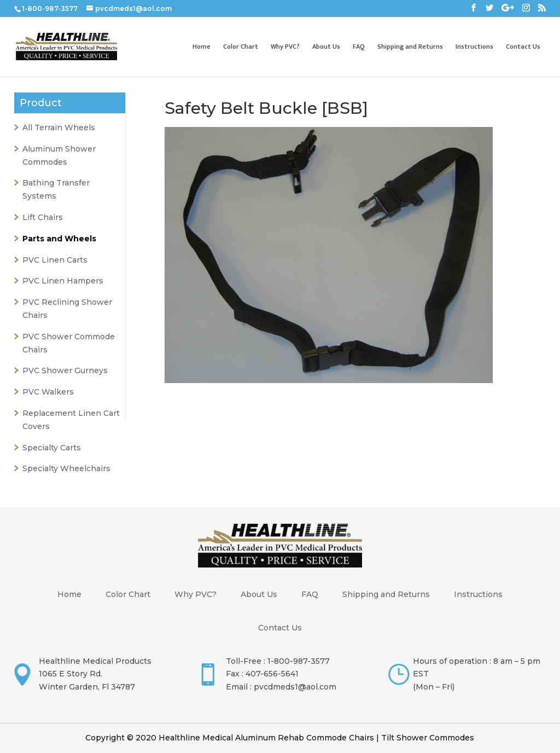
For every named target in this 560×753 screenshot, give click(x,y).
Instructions (474, 47)
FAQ (359, 47)
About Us (326, 47)
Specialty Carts (52, 448)
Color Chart (241, 47)
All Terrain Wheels (59, 128)
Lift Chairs (43, 217)
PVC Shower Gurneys (65, 370)
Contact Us (523, 47)
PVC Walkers (48, 392)
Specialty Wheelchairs (66, 468)
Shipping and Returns (410, 47)
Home (202, 47)
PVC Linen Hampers (63, 281)
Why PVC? (285, 47)
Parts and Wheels (59, 239)
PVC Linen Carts (55, 260)
